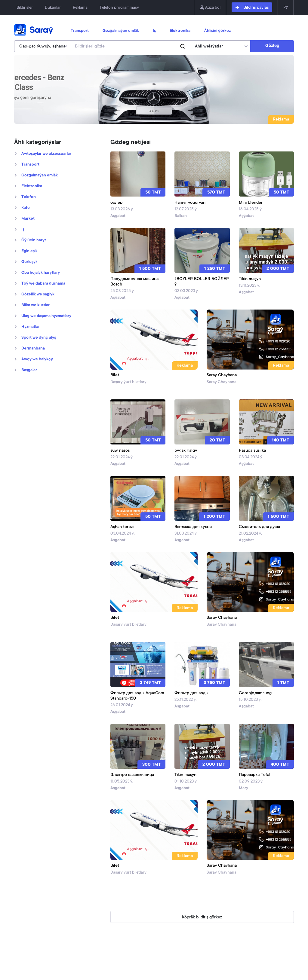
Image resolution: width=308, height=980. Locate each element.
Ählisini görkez (217, 31)
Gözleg (272, 46)
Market (28, 219)
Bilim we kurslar (35, 305)
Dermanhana (33, 349)
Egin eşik (29, 251)
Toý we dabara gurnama (43, 284)
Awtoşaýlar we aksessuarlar (46, 154)
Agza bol (210, 8)
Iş (154, 31)
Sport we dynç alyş (39, 338)
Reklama (80, 8)
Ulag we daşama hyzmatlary (46, 316)
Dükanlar (53, 8)
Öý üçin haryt (34, 240)
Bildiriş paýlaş (252, 8)
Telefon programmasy (119, 8)
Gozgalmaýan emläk (121, 31)
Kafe (26, 208)
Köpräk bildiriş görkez (202, 917)
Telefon (29, 197)
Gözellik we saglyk (38, 295)
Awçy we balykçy (37, 359)
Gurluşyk (29, 262)
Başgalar (29, 370)
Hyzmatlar (31, 327)
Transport (80, 31)
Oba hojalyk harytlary (41, 273)
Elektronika (180, 31)
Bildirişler (25, 8)
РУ (286, 8)
